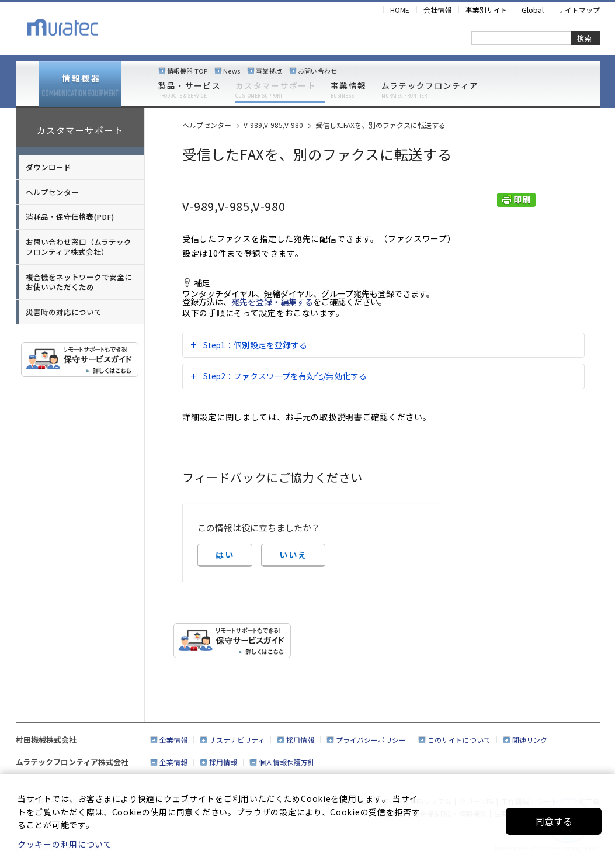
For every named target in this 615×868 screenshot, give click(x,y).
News (232, 71)
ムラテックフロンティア (430, 90)
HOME (400, 10)
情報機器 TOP (187, 71)
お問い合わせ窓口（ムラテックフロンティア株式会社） (79, 247)
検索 (585, 38)
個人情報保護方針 (287, 762)
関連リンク (530, 740)
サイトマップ (579, 10)
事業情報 (348, 90)
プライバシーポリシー (371, 740)
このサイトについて (459, 740)
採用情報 (300, 740)
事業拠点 (269, 71)
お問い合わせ (317, 71)
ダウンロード (48, 167)
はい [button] (225, 555)
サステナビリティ (237, 740)
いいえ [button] (293, 555)
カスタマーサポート (276, 90)
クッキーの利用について (65, 844)
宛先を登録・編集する (272, 302)
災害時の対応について (64, 312)
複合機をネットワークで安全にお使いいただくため (79, 282)
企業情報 (173, 740)
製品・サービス (190, 90)
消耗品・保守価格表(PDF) (70, 217)
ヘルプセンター (52, 192)
